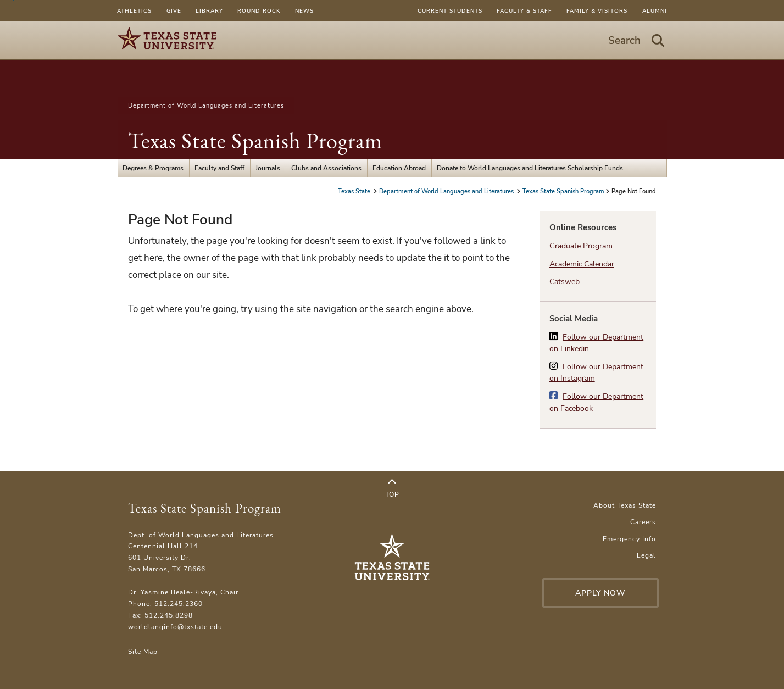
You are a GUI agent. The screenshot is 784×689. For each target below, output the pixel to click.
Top (392, 488)
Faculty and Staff (219, 168)
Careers (643, 522)
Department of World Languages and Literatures (206, 105)
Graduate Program (581, 246)
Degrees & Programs (153, 168)
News (304, 11)
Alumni (655, 11)
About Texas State (625, 505)
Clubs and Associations (326, 168)
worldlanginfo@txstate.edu (175, 627)
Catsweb (565, 282)
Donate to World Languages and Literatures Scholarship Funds (530, 168)
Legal (646, 555)
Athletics (134, 11)
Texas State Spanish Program (255, 141)
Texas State (355, 191)
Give (174, 11)
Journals (268, 168)
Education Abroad (399, 168)
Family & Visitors (597, 11)
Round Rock (259, 11)
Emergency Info (629, 539)
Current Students (450, 11)
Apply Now (600, 593)
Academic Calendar (582, 264)
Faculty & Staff (524, 11)
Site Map (143, 651)
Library (209, 11)
